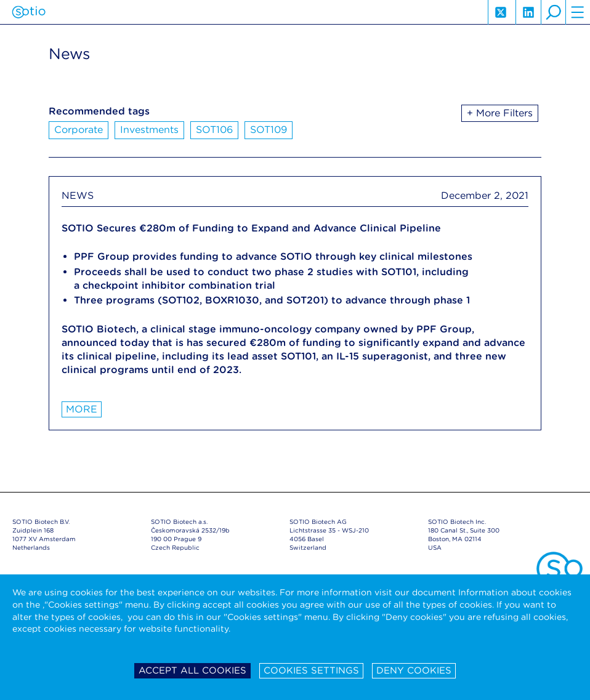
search (553, 12)
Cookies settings (311, 670)
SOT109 (269, 130)
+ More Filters (500, 113)
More (82, 409)
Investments (149, 130)
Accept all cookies (192, 670)
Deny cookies (414, 670)
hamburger (578, 12)
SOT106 (214, 130)
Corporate (79, 130)
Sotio (29, 12)
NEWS (78, 195)
